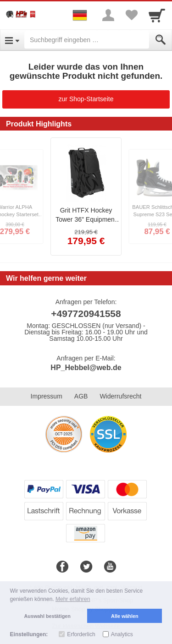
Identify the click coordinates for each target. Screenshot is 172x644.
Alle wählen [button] (125, 616)
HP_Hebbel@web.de (86, 368)
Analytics (122, 634)
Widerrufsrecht (120, 396)
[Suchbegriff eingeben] (87, 40)
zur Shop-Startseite (86, 99)
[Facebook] (62, 567)
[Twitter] (86, 567)
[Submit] (161, 40)
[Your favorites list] (131, 15)
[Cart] (157, 15)
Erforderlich (81, 634)
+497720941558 (86, 314)
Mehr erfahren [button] (73, 599)
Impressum (47, 396)
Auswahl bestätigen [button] (47, 616)
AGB (81, 396)
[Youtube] (110, 567)
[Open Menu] (12, 40)
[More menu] (108, 15)
